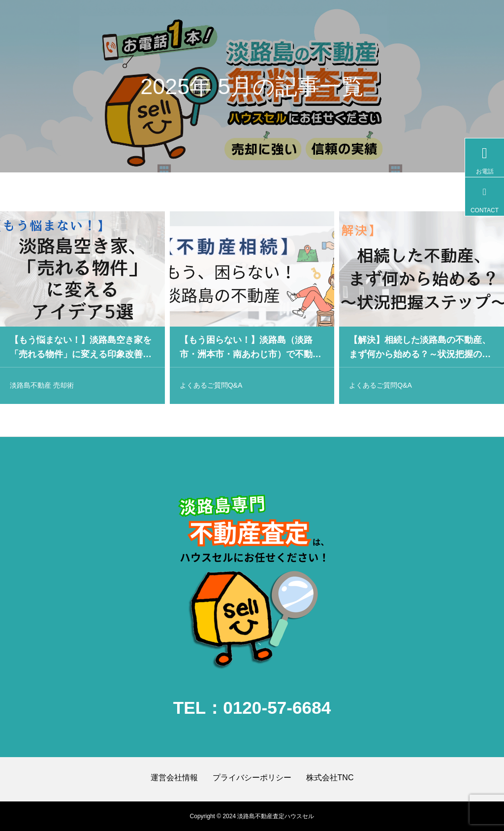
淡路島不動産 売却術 (42, 387)
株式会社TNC (330, 778)
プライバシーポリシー (252, 778)
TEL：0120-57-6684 (252, 708)
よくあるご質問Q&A (211, 387)
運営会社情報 (174, 778)
